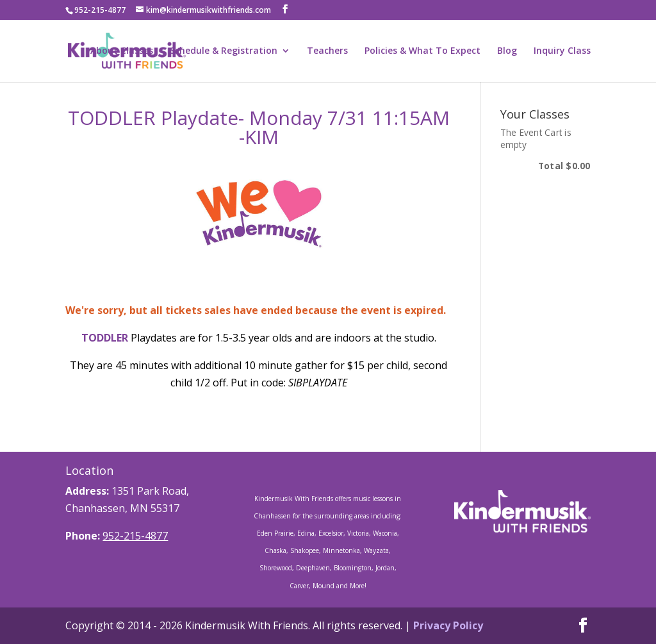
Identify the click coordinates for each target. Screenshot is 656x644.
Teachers (327, 51)
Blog (507, 51)
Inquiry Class (562, 51)
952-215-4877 (135, 536)
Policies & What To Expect (422, 51)
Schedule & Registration (224, 51)
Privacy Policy (448, 625)
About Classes (122, 51)
